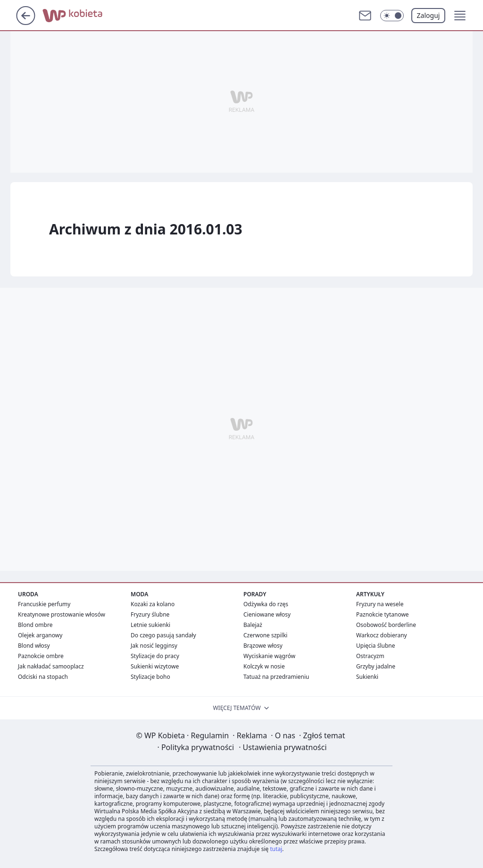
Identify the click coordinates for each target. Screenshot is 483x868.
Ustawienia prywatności (283, 747)
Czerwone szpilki (265, 635)
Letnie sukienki (150, 625)
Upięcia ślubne (376, 646)
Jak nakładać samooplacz (51, 666)
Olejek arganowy (40, 635)
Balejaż (253, 625)
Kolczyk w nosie (264, 666)
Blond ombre (35, 625)
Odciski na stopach (43, 677)
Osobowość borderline (386, 625)
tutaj (276, 849)
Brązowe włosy (263, 646)
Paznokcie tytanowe (383, 614)
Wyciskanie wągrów (269, 656)
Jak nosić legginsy (154, 646)
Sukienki (367, 677)
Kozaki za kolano (153, 604)
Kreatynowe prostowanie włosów (62, 614)
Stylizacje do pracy (155, 656)
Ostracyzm (370, 656)
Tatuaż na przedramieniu (276, 677)
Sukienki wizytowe (155, 666)
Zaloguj (429, 15)
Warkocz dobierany (382, 635)
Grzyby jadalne (376, 666)
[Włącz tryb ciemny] (392, 16)
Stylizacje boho (150, 677)
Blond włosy (34, 646)
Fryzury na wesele (380, 604)
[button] (460, 16)
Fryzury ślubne (150, 614)
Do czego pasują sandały (163, 635)
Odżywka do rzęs (266, 604)
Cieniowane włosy (267, 614)
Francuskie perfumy (44, 604)
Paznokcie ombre (41, 656)
